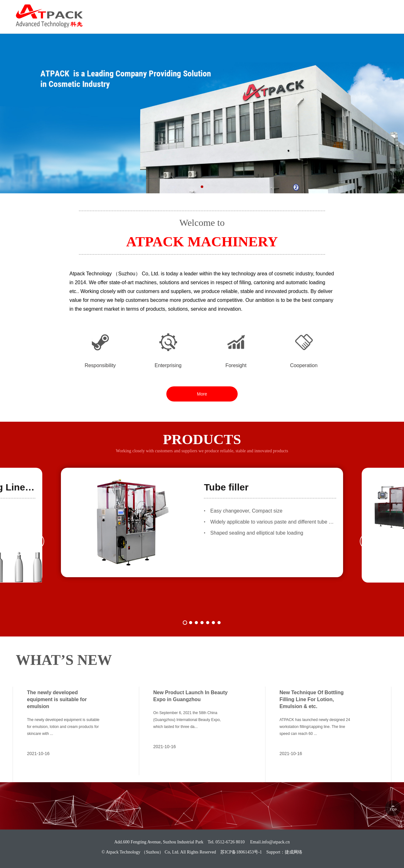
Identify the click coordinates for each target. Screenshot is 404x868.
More (202, 394)
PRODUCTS (219, 22)
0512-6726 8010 (342, 11)
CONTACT (376, 22)
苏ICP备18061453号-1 (241, 852)
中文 (383, 11)
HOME (146, 22)
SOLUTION (264, 22)
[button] (202, 187)
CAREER (304, 22)
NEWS (339, 22)
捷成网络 (294, 852)
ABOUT (179, 22)
